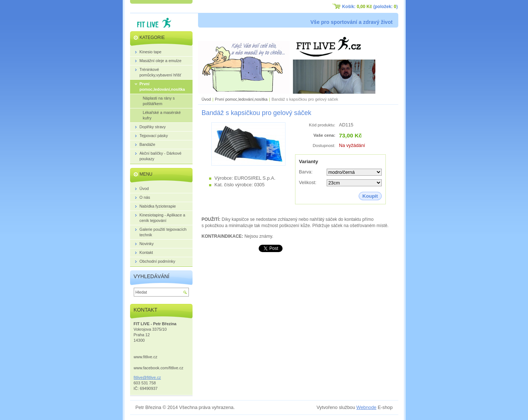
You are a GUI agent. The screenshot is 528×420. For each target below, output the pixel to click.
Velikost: (308, 182)
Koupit (370, 196)
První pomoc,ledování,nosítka (241, 99)
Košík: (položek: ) (370, 7)
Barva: (306, 172)
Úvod (206, 99)
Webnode (367, 407)
